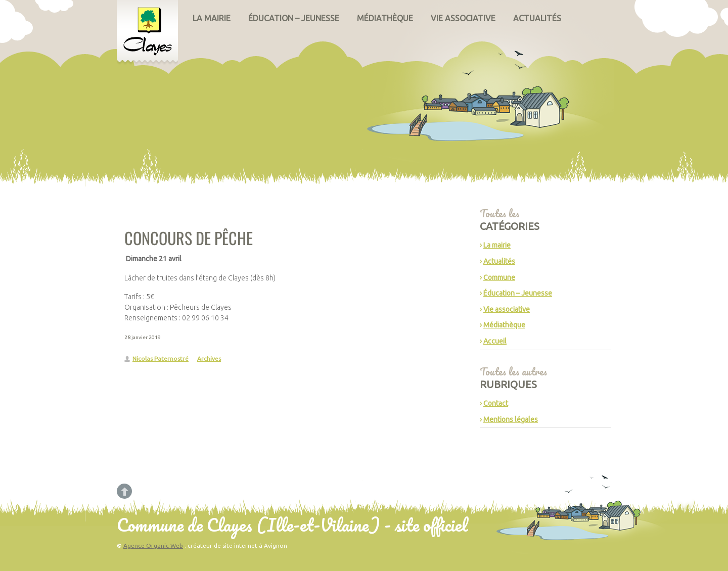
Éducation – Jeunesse (294, 18)
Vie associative (463, 18)
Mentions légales (511, 419)
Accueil (495, 341)
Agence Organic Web (153, 545)
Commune (499, 277)
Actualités (537, 18)
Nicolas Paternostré (161, 359)
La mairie (212, 18)
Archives (209, 359)
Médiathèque (385, 18)
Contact (496, 403)
